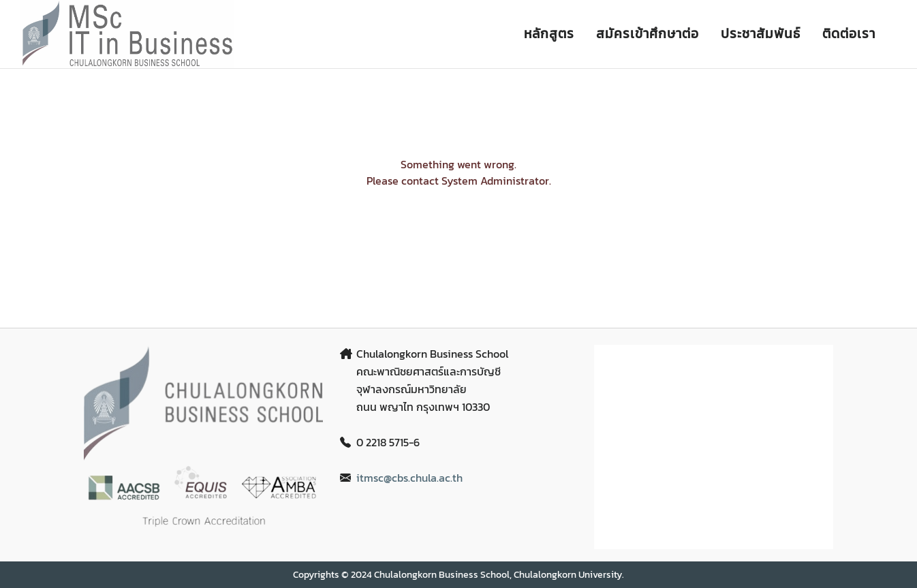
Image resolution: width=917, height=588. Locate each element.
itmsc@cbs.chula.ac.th (409, 478)
